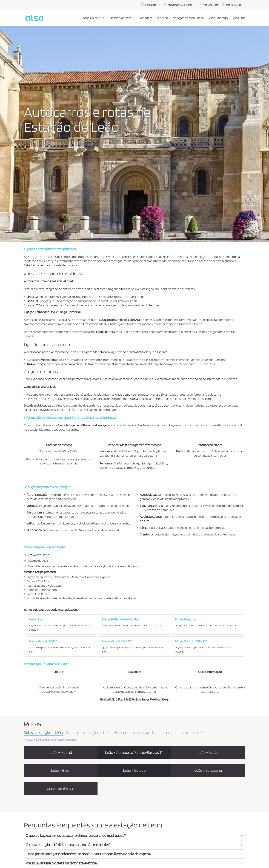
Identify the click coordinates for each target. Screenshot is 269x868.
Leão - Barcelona (208, 770)
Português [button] (150, 5)
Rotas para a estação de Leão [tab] (88, 733)
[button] (134, 836)
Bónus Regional (185, 619)
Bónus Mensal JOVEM (43, 641)
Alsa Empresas (211, 5)
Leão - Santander (61, 788)
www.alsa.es (41, 555)
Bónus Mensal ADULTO (117, 641)
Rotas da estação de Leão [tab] (43, 733)
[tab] (134, 836)
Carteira (32, 581)
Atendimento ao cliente (180, 5)
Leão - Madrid (61, 752)
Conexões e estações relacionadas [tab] (50, 740)
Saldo (30, 594)
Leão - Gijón (61, 770)
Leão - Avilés (208, 752)
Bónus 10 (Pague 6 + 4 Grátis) (120, 619)
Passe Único (36, 619)
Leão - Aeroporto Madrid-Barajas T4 (134, 752)
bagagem (234, 687)
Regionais (106, 463)
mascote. (213, 692)
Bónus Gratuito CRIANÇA (191, 641)
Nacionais (106, 451)
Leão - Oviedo (134, 770)
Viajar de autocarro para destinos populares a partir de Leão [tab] (159, 733)
